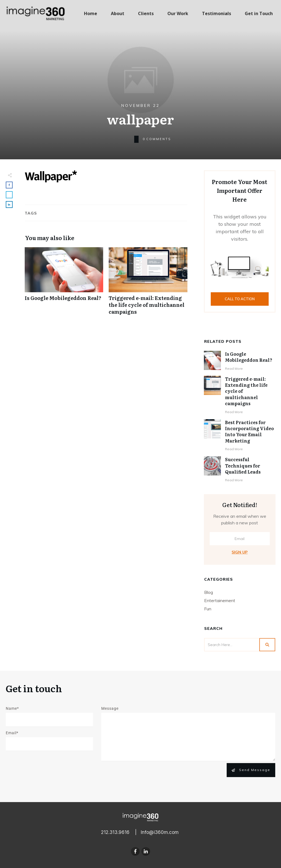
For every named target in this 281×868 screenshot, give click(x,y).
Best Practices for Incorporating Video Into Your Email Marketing (249, 431)
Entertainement (220, 600)
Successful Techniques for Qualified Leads (243, 465)
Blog (209, 592)
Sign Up (240, 552)
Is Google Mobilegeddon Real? (64, 284)
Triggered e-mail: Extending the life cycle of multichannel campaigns (148, 284)
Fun (208, 609)
